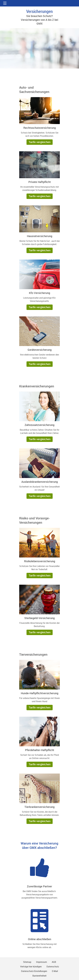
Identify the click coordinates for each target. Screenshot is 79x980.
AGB (54, 962)
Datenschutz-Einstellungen (34, 971)
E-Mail (55, 971)
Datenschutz (53, 967)
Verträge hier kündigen (31, 967)
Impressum (42, 962)
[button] (5, 3)
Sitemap (27, 962)
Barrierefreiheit (40, 976)
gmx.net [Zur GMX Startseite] (40, 3)
